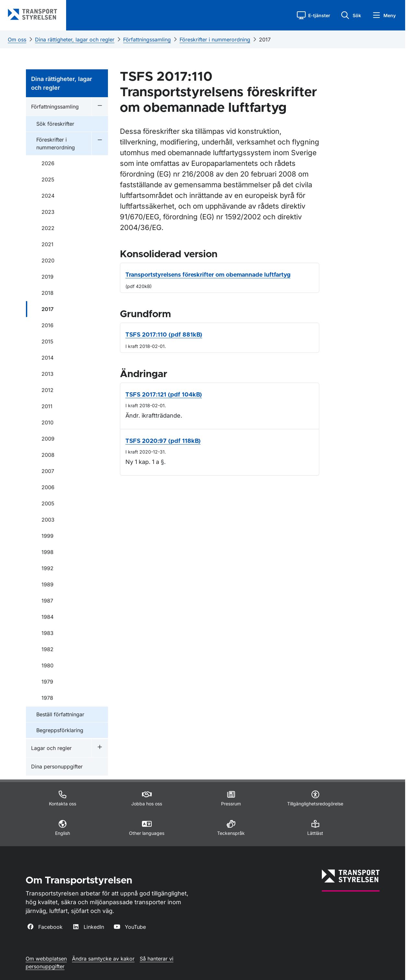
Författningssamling (147, 40)
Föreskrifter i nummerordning (215, 40)
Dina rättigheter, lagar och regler (75, 40)
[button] (314, 15)
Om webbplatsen (46, 959)
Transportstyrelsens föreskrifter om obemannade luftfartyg (208, 275)
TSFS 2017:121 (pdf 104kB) (164, 395)
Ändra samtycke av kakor (103, 959)
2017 (265, 40)
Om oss (17, 40)
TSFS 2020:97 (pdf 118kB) (163, 441)
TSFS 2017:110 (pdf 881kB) (164, 335)
